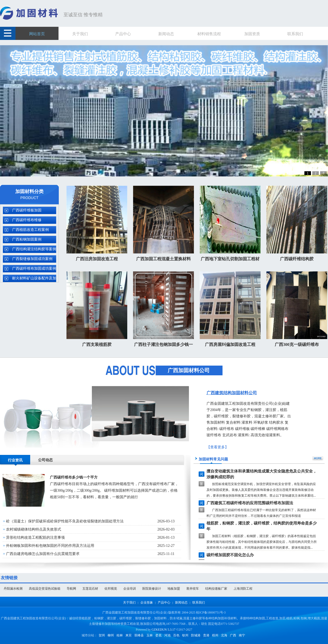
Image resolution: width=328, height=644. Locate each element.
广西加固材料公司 (189, 370)
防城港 (196, 635)
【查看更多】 (218, 447)
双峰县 (139, 635)
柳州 (111, 635)
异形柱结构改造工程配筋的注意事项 (35, 537)
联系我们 (199, 603)
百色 (176, 635)
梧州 (215, 635)
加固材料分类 (29, 191)
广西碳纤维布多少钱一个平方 (74, 477)
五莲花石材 (90, 589)
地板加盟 (174, 589)
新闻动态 (181, 603)
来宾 (129, 635)
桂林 (120, 635)
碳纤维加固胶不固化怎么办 (230, 555)
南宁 (242, 635)
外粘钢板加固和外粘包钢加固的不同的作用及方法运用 (50, 546)
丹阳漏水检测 (13, 589)
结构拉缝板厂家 (216, 589)
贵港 (206, 635)
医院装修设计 (152, 589)
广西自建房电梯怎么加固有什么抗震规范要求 (43, 554)
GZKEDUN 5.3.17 (163, 630)
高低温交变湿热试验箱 (45, 589)
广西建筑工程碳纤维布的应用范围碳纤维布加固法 (250, 503)
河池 (167, 635)
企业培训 (130, 589)
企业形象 (147, 603)
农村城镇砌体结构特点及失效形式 (34, 529)
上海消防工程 (243, 589)
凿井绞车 (193, 589)
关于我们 (129, 603)
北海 (224, 635)
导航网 (71, 589)
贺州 (102, 635)
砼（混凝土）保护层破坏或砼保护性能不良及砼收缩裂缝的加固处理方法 (65, 521)
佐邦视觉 (111, 589)
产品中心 (164, 603)
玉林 (150, 635)
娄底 (158, 635)
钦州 (185, 635)
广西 (233, 635)
